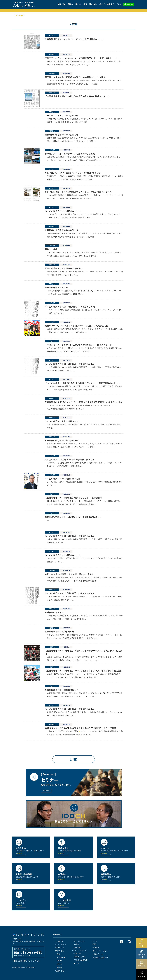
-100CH (76, 964)
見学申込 (142, 977)
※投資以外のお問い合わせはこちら (26, 961)
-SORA (57, 961)
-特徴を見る (58, 947)
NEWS (63, 3)
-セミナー (76, 953)
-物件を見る (58, 951)
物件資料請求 (142, 956)
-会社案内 (95, 947)
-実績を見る (58, 971)
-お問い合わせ (97, 954)
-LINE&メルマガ (79, 957)
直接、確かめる (90, 3)
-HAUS (57, 968)
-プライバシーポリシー (100, 951)
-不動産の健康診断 (80, 960)
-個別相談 (76, 947)
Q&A (119, 3)
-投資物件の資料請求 (99, 958)
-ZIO (57, 954)
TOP (15, 15)
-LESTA (58, 964)
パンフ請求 (142, 945)
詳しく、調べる (75, 3)
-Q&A (93, 944)
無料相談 (142, 966)
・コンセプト (58, 942)
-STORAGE (59, 958)
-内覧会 (75, 944)
